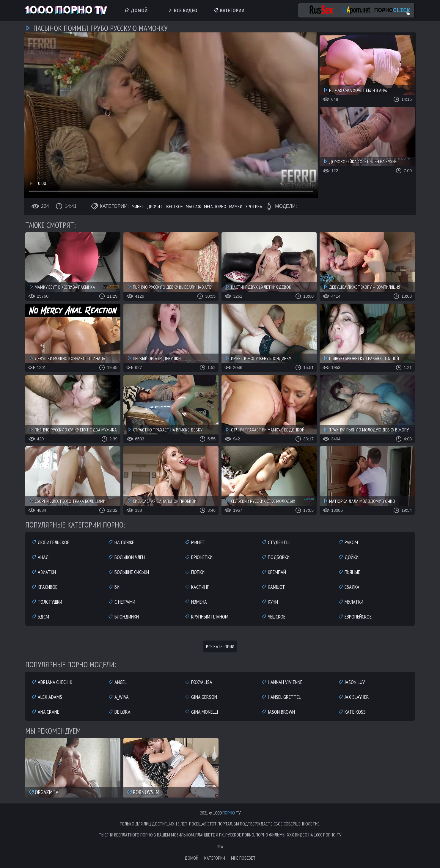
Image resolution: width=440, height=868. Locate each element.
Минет (138, 206)
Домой (136, 10)
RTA (220, 847)
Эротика (254, 206)
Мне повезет (243, 858)
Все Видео (182, 10)
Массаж (193, 206)
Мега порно (215, 206)
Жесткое (174, 206)
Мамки (236, 206)
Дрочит (155, 206)
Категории (229, 10)
